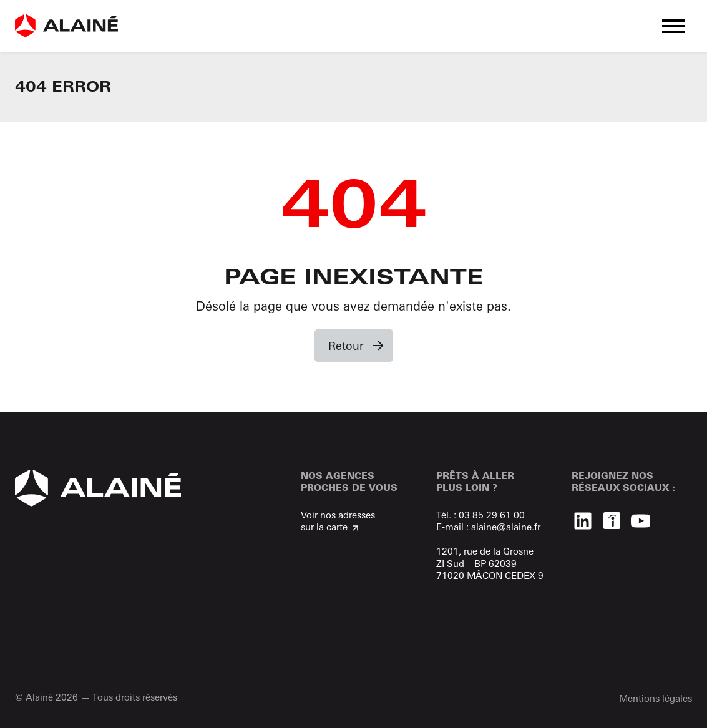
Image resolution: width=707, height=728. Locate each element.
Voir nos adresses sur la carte (338, 521)
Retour (346, 346)
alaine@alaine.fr (506, 527)
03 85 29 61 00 (492, 515)
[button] (673, 26)
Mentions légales (656, 698)
